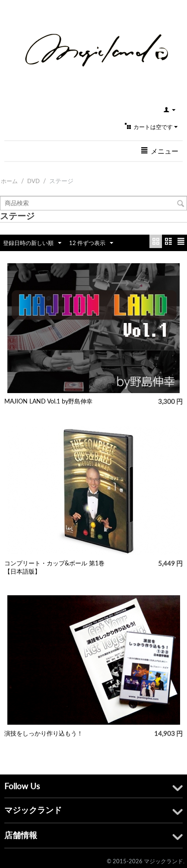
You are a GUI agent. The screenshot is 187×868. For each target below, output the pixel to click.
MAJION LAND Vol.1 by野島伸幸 (48, 401)
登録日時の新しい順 (32, 243)
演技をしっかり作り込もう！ (44, 733)
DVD (33, 181)
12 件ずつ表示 (91, 243)
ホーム (9, 181)
